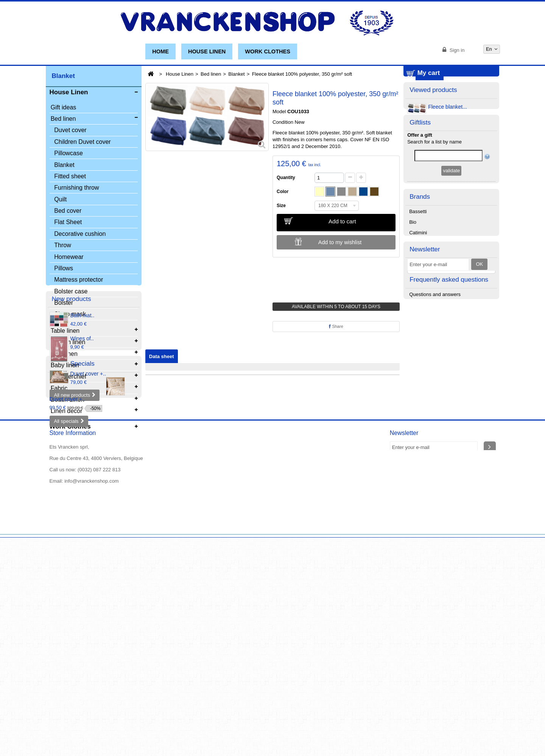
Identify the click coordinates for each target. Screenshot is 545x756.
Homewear (69, 258)
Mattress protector (79, 281)
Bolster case (71, 292)
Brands (420, 272)
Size (283, 206)
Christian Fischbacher (433, 330)
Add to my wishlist (340, 242)
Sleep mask (70, 316)
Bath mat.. (83, 470)
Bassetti (418, 288)
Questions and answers (435, 425)
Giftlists (420, 178)
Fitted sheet (70, 177)
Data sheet (162, 356)
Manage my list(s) (452, 246)
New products (72, 452)
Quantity (286, 178)
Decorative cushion (80, 235)
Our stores (124, 732)
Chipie (416, 320)
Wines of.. (82, 493)
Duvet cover (70, 132)
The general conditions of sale (206, 732)
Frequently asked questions (449, 409)
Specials (64, 573)
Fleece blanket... (448, 152)
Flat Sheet (68, 224)
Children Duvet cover (82, 143)
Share (336, 326)
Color (284, 192)
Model (279, 111)
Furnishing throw (76, 189)
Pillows (64, 269)
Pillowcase (69, 154)
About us (59, 738)
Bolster (64, 304)
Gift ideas (64, 108)
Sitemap (84, 738)
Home (160, 51)
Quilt (60, 200)
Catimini (418, 309)
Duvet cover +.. (88, 528)
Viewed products (433, 134)
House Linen (207, 51)
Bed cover (68, 212)
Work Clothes (268, 51)
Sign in (456, 50)
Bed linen (211, 74)
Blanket (64, 166)
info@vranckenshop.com (91, 700)
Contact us (155, 732)
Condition (283, 122)
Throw (62, 246)
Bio (413, 299)
